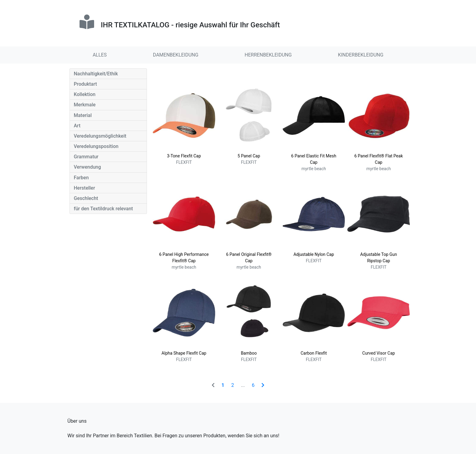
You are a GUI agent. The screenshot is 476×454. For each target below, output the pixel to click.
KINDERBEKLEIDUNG (361, 55)
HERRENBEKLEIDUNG (268, 55)
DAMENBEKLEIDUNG (176, 55)
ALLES (100, 55)
